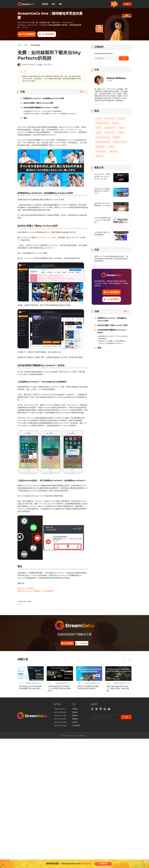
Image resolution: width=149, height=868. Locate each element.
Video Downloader (60, 717)
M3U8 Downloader (60, 723)
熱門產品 (45, 4)
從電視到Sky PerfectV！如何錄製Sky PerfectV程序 (44, 99)
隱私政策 (75, 713)
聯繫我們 (75, 720)
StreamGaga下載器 (48, 238)
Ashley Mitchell (32, 684)
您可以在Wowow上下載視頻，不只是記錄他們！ (36, 591)
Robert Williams (29, 65)
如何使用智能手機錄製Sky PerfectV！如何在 (41, 108)
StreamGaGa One (60, 710)
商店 (53, 4)
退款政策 (75, 723)
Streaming (35, 45)
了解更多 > (26, 27)
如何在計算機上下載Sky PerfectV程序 (38, 103)
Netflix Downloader (60, 727)
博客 (60, 4)
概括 (25, 118)
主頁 (19, 45)
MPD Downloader (60, 720)
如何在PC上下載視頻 (26, 589)
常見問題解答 (76, 727)
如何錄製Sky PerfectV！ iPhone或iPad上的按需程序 (43, 111)
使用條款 (75, 710)
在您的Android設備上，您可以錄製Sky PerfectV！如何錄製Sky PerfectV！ (51, 114)
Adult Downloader (60, 713)
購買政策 (75, 717)
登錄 (127, 4)
